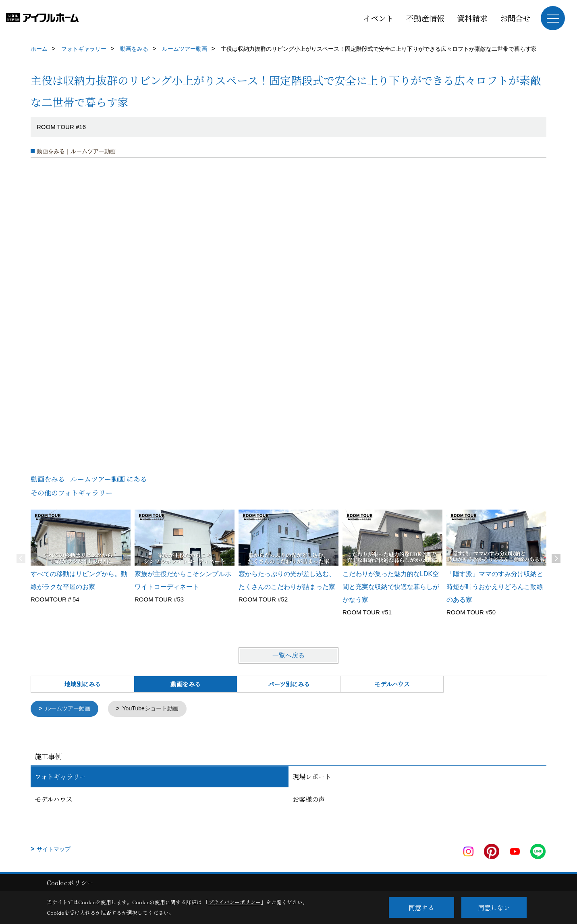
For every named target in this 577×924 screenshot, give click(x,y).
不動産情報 (425, 18)
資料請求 (472, 18)
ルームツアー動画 (70, 709)
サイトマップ (54, 849)
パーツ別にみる (289, 684)
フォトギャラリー (60, 777)
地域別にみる (83, 684)
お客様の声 (309, 800)
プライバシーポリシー (235, 902)
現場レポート (312, 777)
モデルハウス (392, 684)
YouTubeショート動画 (156, 709)
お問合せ (515, 18)
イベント (378, 18)
